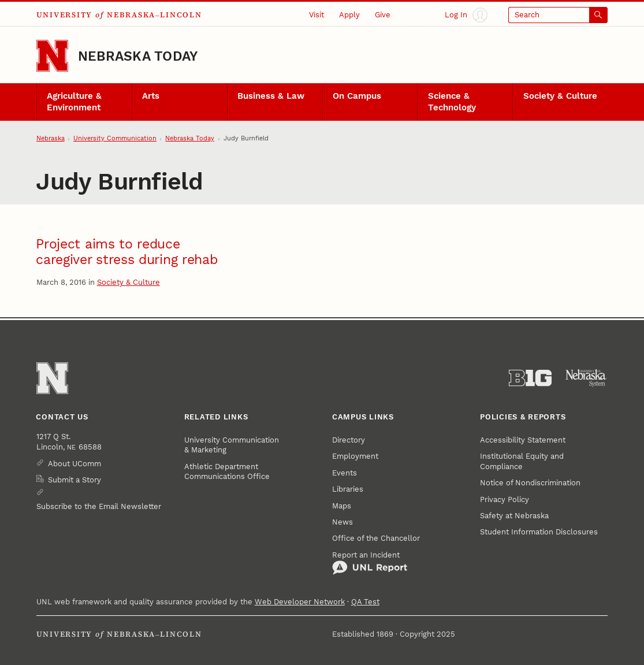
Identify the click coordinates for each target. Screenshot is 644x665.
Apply (349, 15)
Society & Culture (560, 96)
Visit (317, 15)
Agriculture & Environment (74, 102)
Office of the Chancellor (376, 538)
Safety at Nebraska (514, 516)
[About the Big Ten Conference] (530, 378)
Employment (355, 456)
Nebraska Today (138, 56)
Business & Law (271, 96)
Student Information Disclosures (539, 532)
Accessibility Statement (523, 440)
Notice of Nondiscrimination (530, 483)
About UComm (75, 464)
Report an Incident (370, 563)
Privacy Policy (505, 499)
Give (383, 15)
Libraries (348, 489)
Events (345, 473)
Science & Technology (452, 102)
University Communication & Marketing (232, 445)
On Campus (357, 96)
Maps (342, 506)
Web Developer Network (300, 602)
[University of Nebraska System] (586, 378)
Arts (151, 96)
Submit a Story (75, 480)
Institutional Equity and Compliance (522, 461)
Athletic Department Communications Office (227, 471)
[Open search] (558, 15)
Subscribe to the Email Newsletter (99, 506)
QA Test (365, 602)
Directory (349, 440)
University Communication (115, 138)
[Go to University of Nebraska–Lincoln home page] (52, 56)
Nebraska (51, 138)
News (343, 522)
